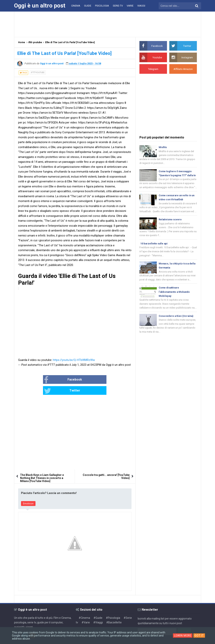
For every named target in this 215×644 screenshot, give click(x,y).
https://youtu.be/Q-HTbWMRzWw (74, 360)
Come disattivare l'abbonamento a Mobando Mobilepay (175, 299)
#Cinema (84, 607)
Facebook (51, 380)
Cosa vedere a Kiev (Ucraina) (177, 323)
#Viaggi (98, 611)
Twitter (88, 380)
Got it (200, 636)
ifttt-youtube (38, 73)
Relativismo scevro (170, 225)
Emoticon (28, 493)
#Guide (98, 607)
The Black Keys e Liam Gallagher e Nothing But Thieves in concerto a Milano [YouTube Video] (42, 467)
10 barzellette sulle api (154, 249)
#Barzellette (114, 611)
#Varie (86, 611)
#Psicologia (113, 607)
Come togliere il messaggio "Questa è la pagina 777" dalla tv (177, 176)
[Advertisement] (108, 24)
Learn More (183, 636)
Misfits (163, 147)
